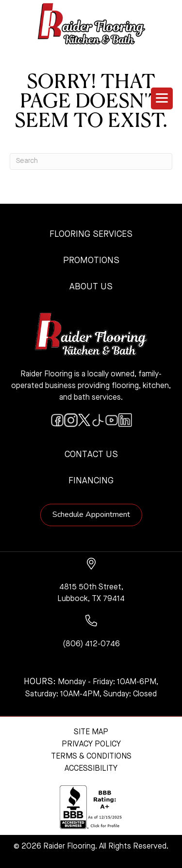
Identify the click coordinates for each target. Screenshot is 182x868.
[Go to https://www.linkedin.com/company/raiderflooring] (125, 420)
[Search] (91, 161)
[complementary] (70, 815)
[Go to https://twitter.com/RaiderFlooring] (84, 420)
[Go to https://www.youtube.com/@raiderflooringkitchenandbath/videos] (112, 420)
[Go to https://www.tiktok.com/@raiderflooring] (98, 420)
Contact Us (91, 455)
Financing (91, 481)
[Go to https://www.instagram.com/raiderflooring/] (71, 420)
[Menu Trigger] (162, 98)
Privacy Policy (91, 744)
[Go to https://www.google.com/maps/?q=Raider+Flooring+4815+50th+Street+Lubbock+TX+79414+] (91, 581)
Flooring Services (91, 234)
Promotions (91, 261)
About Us (91, 287)
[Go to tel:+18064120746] (91, 632)
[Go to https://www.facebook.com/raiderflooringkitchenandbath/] (57, 420)
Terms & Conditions (91, 757)
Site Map (91, 732)
